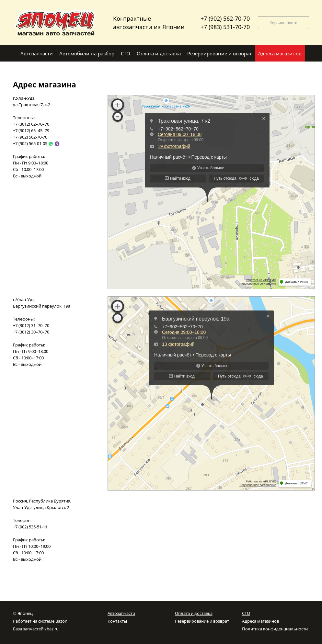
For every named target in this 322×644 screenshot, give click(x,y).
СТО (246, 613)
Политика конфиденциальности (275, 629)
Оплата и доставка (194, 613)
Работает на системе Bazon (40, 621)
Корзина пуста (283, 23)
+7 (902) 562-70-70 (225, 18)
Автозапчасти (121, 613)
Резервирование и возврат (202, 621)
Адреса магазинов (260, 621)
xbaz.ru (52, 629)
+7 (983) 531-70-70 (225, 27)
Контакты (117, 621)
